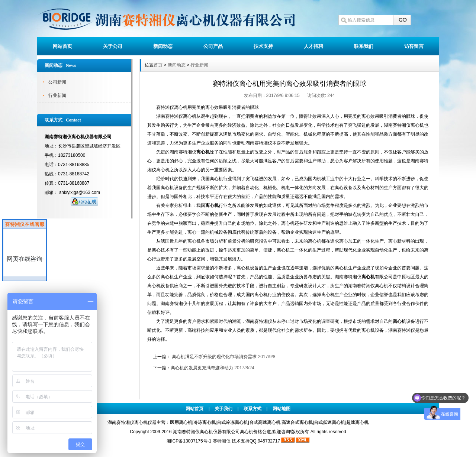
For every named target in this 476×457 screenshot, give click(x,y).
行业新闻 (57, 95)
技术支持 (263, 46)
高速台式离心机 (297, 422)
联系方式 (253, 409)
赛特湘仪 (222, 441)
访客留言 (414, 46)
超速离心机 (357, 422)
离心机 (190, 116)
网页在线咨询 (25, 259)
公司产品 (213, 46)
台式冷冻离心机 (232, 422)
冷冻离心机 (205, 422)
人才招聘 (313, 46)
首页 (158, 65)
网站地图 (282, 409)
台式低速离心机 (329, 422)
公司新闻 (57, 82)
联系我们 (364, 46)
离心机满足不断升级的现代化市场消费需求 (214, 357)
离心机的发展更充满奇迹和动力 (202, 368)
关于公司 (113, 46)
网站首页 (62, 46)
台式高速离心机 (265, 422)
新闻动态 (163, 46)
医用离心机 (181, 422)
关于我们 (223, 409)
